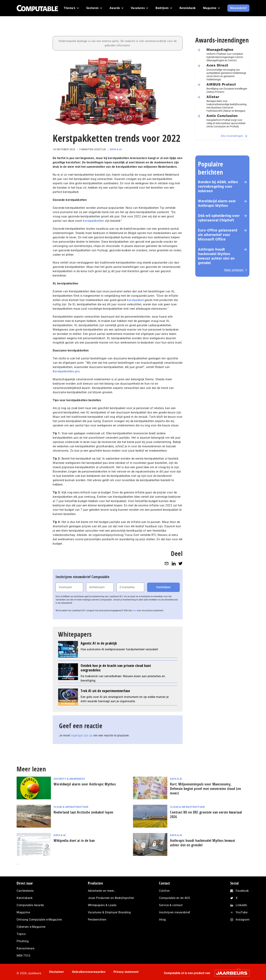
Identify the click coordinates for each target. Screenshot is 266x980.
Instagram (243, 920)
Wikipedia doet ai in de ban (74, 840)
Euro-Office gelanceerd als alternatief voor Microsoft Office (218, 235)
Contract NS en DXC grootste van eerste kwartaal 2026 (206, 814)
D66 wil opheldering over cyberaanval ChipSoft (219, 218)
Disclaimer (57, 972)
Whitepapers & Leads (102, 905)
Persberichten (97, 920)
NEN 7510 (23, 956)
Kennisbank (25, 898)
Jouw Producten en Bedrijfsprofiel (111, 898)
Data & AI (116, 149)
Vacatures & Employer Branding (109, 912)
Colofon (164, 891)
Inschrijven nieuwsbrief (175, 912)
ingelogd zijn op (82, 735)
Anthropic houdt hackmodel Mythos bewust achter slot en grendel (216, 256)
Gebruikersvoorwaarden (89, 972)
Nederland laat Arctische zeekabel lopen (83, 812)
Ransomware (25, 948)
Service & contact (171, 905)
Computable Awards (30, 905)
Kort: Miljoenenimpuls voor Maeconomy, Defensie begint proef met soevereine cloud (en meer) (205, 789)
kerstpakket (135, 300)
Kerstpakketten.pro (66, 371)
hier (134, 611)
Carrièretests (25, 891)
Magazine (23, 912)
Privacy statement (126, 972)
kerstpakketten (93, 221)
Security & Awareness (69, 779)
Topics (21, 934)
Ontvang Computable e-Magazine (39, 920)
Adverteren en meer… (102, 891)
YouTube (242, 912)
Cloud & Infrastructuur (71, 807)
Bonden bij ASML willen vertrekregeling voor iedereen (218, 186)
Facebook (242, 891)
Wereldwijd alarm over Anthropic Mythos (217, 203)
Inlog (162, 920)
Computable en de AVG (175, 898)
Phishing (23, 941)
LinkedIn (241, 905)
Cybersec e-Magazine (31, 927)
